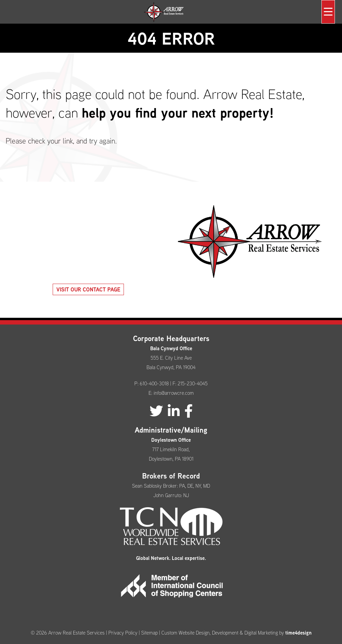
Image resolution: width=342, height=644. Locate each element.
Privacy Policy (123, 633)
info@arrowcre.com (174, 393)
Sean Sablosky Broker (154, 486)
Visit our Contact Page (88, 289)
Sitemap (149, 633)
